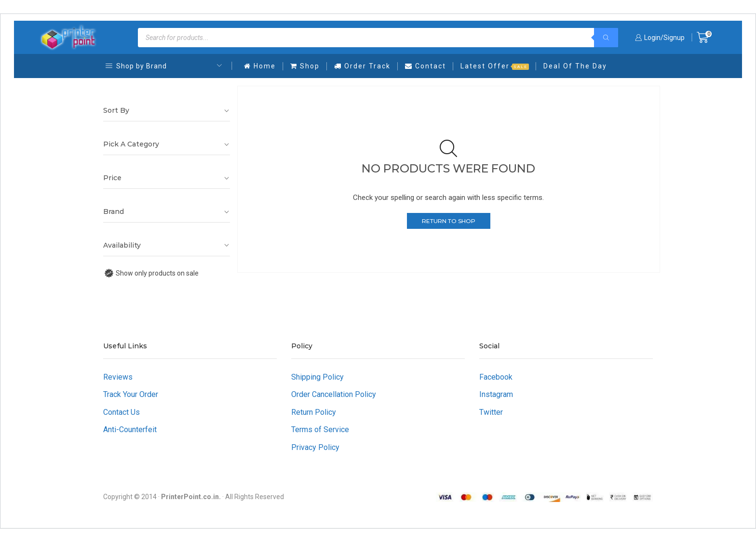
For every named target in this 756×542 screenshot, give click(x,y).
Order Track (362, 66)
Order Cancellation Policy (334, 394)
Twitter (491, 412)
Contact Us (121, 412)
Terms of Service (320, 430)
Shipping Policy (317, 377)
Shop (305, 66)
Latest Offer (495, 66)
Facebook (496, 377)
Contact (425, 66)
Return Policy (314, 412)
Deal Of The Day (575, 66)
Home (260, 66)
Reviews (118, 377)
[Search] (606, 38)
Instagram (496, 394)
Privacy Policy (315, 447)
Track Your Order (131, 394)
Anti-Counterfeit (130, 430)
